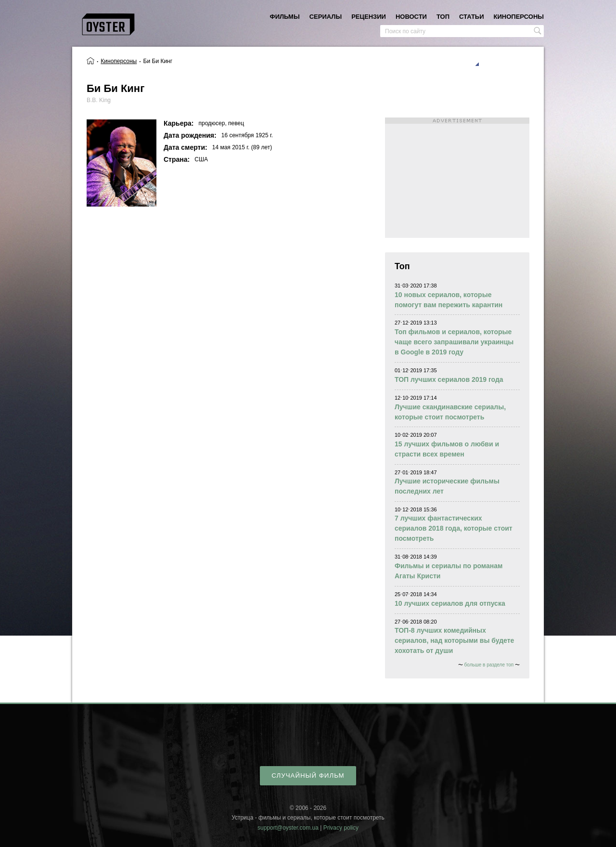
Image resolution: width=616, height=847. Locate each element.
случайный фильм (308, 775)
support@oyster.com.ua (288, 828)
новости (411, 17)
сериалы (326, 17)
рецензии (369, 17)
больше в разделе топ (489, 665)
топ (443, 17)
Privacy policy (341, 828)
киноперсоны (519, 17)
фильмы (285, 17)
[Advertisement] (457, 178)
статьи (472, 17)
